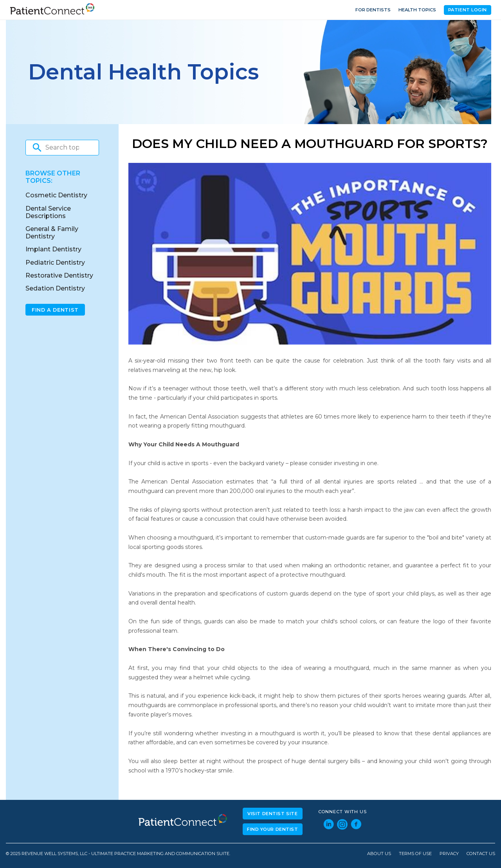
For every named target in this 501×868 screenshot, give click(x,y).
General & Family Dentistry (52, 233)
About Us (379, 854)
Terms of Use (415, 854)
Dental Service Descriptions (48, 212)
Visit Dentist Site (272, 814)
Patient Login (468, 10)
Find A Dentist (55, 310)
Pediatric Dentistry (55, 263)
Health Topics (417, 10)
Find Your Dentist (273, 829)
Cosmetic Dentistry (56, 195)
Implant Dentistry (53, 249)
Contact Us (481, 854)
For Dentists (373, 10)
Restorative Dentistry (59, 275)
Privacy (449, 854)
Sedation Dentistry (55, 288)
